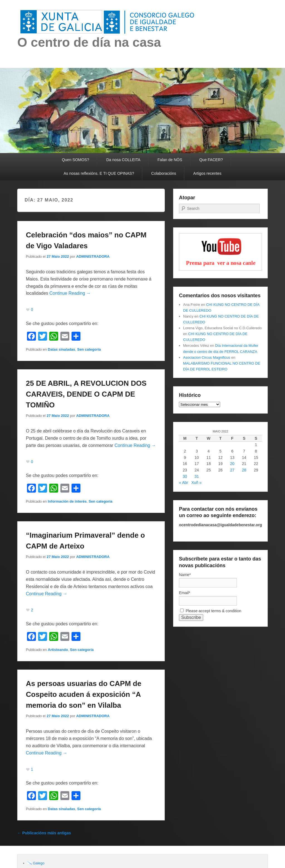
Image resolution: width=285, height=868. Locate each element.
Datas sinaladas (62, 349)
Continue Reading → (70, 293)
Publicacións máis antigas (44, 833)
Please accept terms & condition (211, 611)
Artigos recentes (207, 173)
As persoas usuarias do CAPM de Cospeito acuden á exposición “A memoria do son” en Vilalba (84, 694)
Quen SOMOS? (75, 160)
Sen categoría (89, 349)
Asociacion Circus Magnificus (207, 357)
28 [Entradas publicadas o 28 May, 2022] (244, 470)
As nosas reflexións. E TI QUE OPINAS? (99, 173)
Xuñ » (196, 483)
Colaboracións (164, 173)
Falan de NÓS (170, 160)
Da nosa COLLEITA (123, 160)
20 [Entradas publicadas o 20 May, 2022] (232, 464)
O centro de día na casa (89, 42)
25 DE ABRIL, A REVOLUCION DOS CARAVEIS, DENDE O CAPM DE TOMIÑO (86, 394)
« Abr (184, 483)
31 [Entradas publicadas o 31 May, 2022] (197, 476)
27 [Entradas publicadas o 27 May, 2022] (232, 470)
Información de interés (67, 501)
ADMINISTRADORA (93, 256)
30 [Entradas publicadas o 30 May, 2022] (185, 476)
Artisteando (58, 650)
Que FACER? (211, 160)
